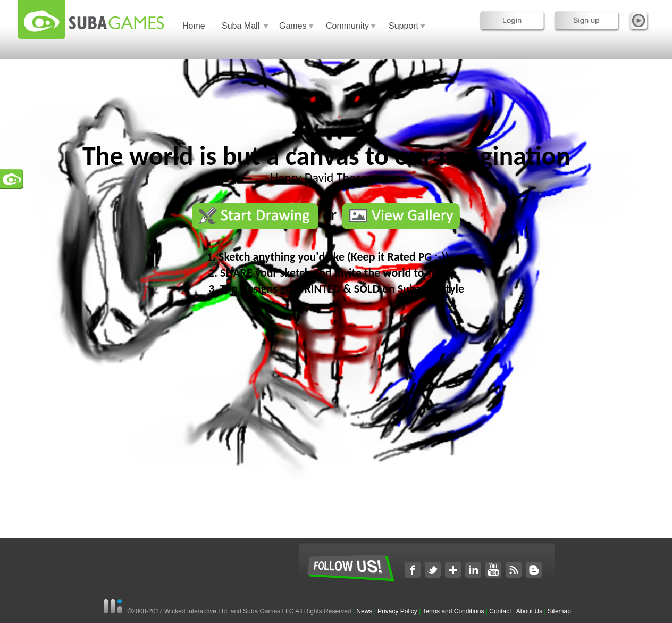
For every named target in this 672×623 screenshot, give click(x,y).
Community (347, 26)
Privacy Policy (397, 611)
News (365, 611)
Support (404, 26)
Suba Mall (241, 26)
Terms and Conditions (453, 611)
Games (293, 26)
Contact (500, 611)
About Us (529, 611)
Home (194, 26)
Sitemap (559, 611)
